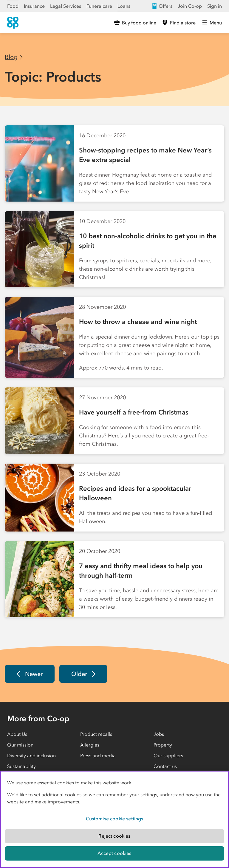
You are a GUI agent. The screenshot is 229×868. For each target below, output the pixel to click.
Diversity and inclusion (31, 755)
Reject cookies (114, 836)
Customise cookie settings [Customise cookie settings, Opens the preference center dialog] (115, 819)
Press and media (98, 755)
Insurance (34, 6)
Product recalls (96, 734)
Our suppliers (168, 755)
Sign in (215, 6)
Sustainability (21, 766)
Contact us (165, 766)
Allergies (90, 745)
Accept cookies (114, 853)
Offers (162, 6)
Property (163, 745)
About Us (17, 734)
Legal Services (66, 6)
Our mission (20, 745)
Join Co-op (190, 6)
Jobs (159, 734)
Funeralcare (99, 6)
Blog (11, 57)
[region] (114, 819)
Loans (124, 6)
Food (13, 6)
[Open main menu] (212, 23)
